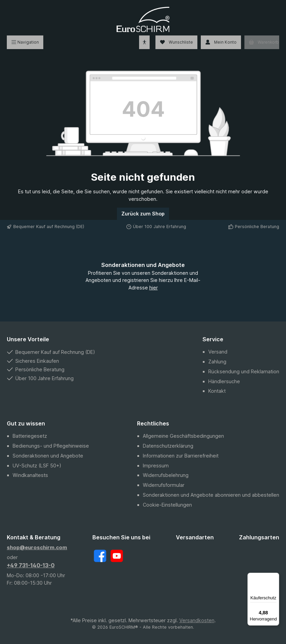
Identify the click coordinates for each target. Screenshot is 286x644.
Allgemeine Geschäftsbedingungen (183, 436)
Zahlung (217, 362)
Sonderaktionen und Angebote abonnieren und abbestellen (211, 495)
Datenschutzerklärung (168, 446)
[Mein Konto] (221, 42)
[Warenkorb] (262, 42)
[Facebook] (100, 556)
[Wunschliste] (176, 42)
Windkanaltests (30, 475)
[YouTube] (117, 556)
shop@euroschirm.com (37, 547)
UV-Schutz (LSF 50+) (37, 466)
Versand (218, 352)
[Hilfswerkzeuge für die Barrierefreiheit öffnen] (144, 42)
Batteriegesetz (30, 436)
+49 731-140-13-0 (31, 565)
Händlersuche (224, 381)
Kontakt (217, 391)
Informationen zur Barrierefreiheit (181, 456)
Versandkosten (197, 620)
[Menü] (25, 42)
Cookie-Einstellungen (167, 505)
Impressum (156, 466)
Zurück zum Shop (143, 214)
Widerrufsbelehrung (166, 475)
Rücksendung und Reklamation (244, 371)
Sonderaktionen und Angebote (48, 456)
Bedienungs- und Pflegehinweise (51, 446)
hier (154, 288)
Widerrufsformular (164, 485)
